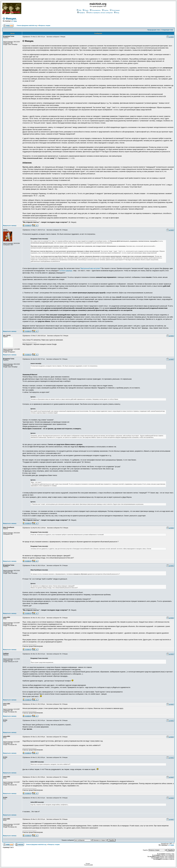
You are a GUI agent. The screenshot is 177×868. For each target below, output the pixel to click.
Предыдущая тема (154, 30)
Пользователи (95, 10)
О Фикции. (10, 19)
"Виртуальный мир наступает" (90, 268)
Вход (117, 13)
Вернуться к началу (10, 226)
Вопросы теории (45, 25)
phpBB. (91, 865)
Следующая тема (167, 30)
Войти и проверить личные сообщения (100, 13)
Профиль (81, 13)
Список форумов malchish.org (27, 25)
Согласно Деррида (66, 271)
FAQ (79, 10)
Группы (105, 10)
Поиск (85, 10)
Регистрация (115, 10)
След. (15, 21)
